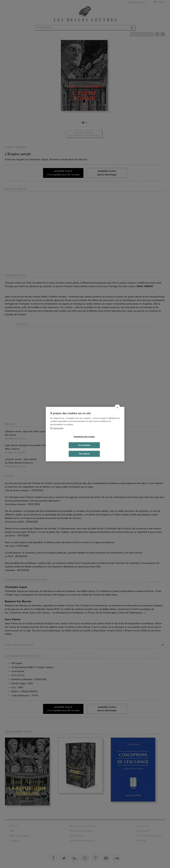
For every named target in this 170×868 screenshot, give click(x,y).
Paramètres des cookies (84, 437)
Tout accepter (84, 445)
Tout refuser (84, 454)
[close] (117, 407)
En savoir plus (57, 428)
